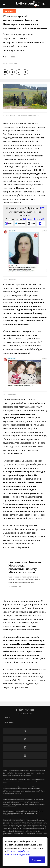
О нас (8, 717)
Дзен (36, 219)
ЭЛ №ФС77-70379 (29, 774)
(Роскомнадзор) (7, 774)
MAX (41, 208)
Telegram (28, 219)
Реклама (9, 722)
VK (42, 219)
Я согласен (37, 860)
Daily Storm (25, 4)
